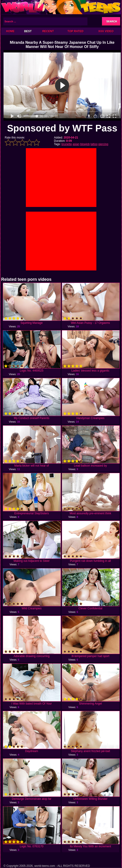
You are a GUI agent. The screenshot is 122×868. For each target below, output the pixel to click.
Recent (48, 31)
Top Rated (75, 31)
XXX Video (106, 31)
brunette (67, 144)
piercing (103, 144)
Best (28, 31)
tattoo (94, 144)
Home (10, 31)
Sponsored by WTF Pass (62, 128)
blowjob (85, 144)
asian (76, 144)
